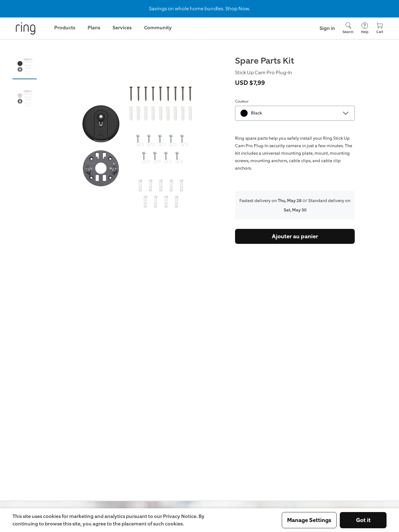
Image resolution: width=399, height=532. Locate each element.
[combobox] (295, 113)
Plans (94, 28)
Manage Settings (309, 520)
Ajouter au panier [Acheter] (295, 236)
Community (158, 28)
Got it (363, 520)
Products (65, 28)
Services (122, 28)
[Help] (365, 28)
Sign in (327, 28)
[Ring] (26, 28)
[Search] (348, 28)
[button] (25, 66)
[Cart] (380, 28)
